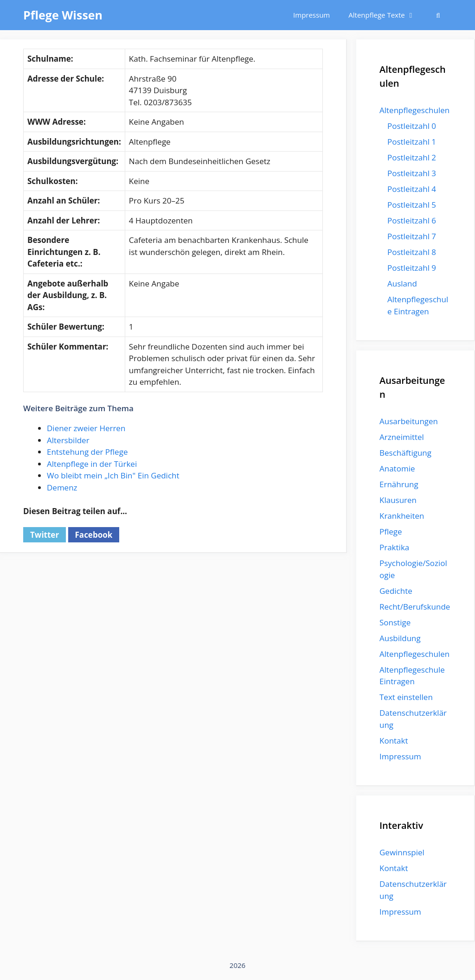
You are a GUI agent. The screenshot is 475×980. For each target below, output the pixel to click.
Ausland (402, 283)
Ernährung (399, 484)
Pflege (391, 531)
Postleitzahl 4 (412, 189)
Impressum (311, 15)
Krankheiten (402, 516)
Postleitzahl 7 (412, 236)
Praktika (394, 547)
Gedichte (396, 591)
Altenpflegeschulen (414, 110)
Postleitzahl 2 (412, 157)
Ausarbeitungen (409, 421)
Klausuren (398, 500)
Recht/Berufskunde (415, 607)
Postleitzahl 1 (412, 142)
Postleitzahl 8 (412, 252)
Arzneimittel (402, 437)
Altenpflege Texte (386, 15)
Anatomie (397, 468)
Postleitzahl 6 (412, 220)
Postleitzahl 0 (412, 126)
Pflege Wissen (63, 15)
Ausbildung (400, 638)
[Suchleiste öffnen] (438, 15)
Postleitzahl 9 (412, 268)
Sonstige (395, 622)
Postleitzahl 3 (412, 173)
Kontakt (394, 741)
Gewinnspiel (402, 852)
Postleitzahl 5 (412, 205)
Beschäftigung (405, 453)
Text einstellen (406, 697)
